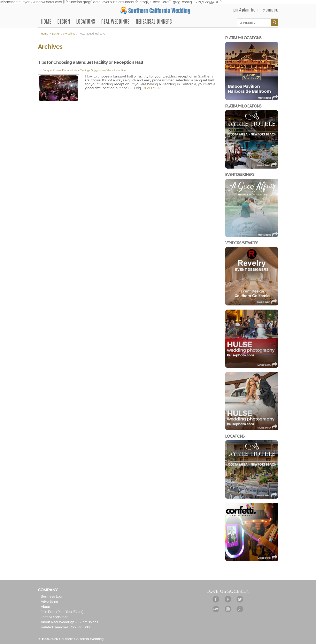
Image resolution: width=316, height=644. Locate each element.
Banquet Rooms (52, 70)
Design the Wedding (64, 34)
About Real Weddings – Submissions (70, 622)
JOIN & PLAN (241, 10)
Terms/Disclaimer (54, 617)
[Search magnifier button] (275, 22)
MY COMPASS (269, 10)
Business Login (53, 596)
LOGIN (255, 10)
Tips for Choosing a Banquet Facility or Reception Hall (91, 62)
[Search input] (254, 22)
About (45, 607)
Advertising (49, 602)
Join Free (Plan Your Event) (62, 612)
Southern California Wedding (81, 639)
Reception (120, 70)
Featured (67, 70)
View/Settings (82, 70)
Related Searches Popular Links (66, 627)
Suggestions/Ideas (102, 70)
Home (45, 34)
